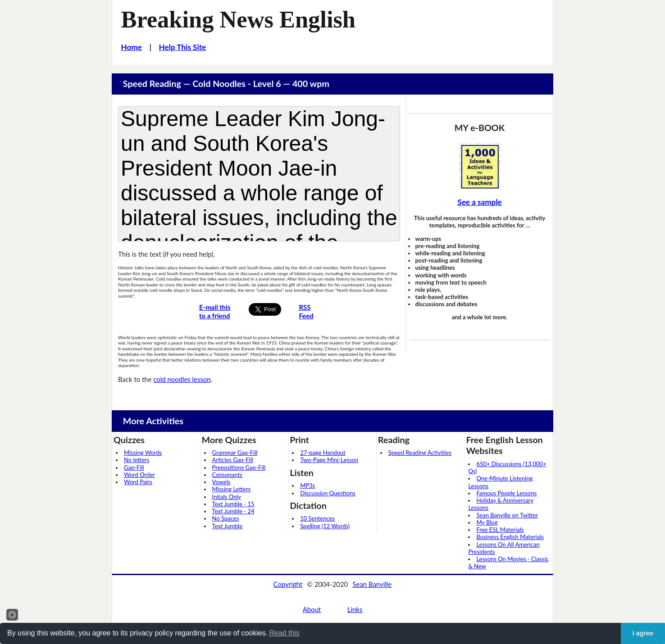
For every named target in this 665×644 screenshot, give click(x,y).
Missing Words (143, 453)
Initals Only (227, 497)
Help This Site (183, 47)
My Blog (487, 522)
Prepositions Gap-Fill (239, 467)
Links (355, 609)
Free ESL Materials (500, 530)
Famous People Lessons (506, 493)
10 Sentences (317, 518)
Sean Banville (372, 584)
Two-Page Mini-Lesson (329, 460)
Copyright (288, 584)
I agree (643, 633)
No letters (137, 460)
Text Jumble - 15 (233, 504)
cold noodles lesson (182, 379)
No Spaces (226, 518)
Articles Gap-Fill (233, 460)
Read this (284, 633)
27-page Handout (323, 453)
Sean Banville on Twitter (507, 515)
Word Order (139, 475)
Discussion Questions (328, 493)
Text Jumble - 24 (233, 511)
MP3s (307, 485)
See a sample (479, 202)
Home (132, 47)
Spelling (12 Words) (325, 526)
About (312, 609)
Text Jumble (227, 526)
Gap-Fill (134, 467)
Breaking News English (238, 19)
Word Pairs (138, 482)
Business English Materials (510, 537)
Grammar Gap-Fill (235, 453)
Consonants (227, 475)
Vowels (221, 482)
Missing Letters (232, 489)
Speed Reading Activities (420, 453)
